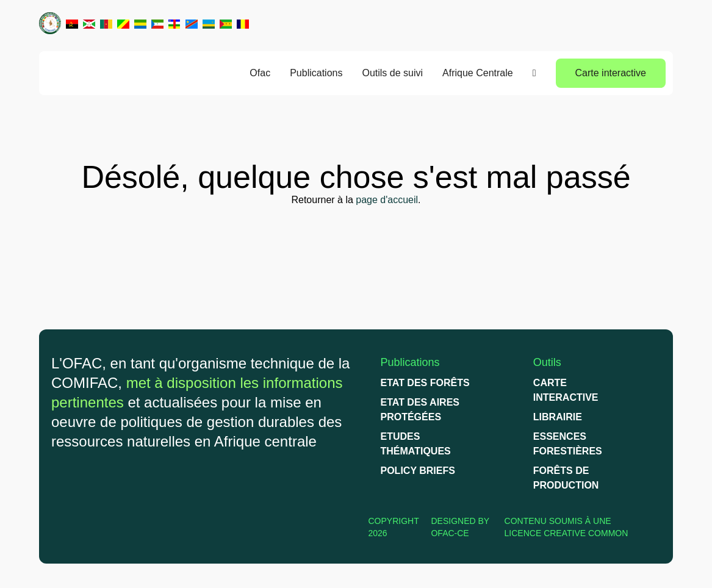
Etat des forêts (425, 383)
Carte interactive (611, 73)
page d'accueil (387, 200)
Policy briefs (418, 471)
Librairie (558, 417)
